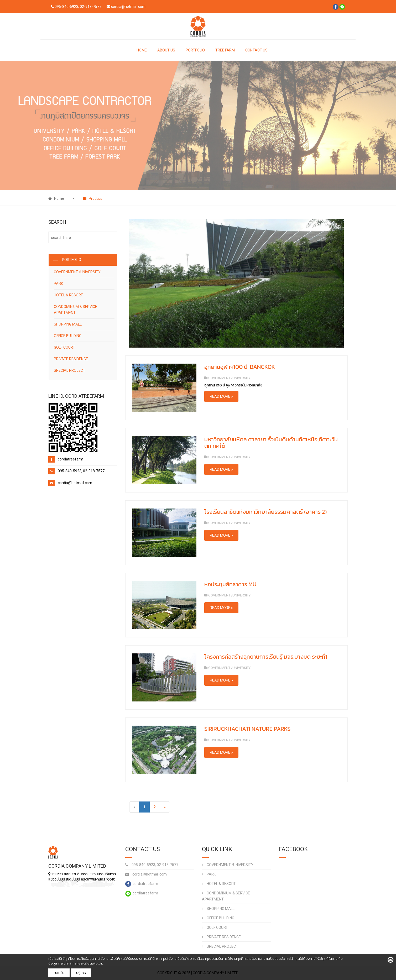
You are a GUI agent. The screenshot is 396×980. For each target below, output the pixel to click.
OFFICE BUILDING (68, 336)
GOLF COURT (64, 347)
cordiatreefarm (142, 884)
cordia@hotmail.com (146, 874)
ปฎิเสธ (81, 973)
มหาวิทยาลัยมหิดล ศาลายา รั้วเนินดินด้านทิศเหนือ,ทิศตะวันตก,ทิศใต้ (271, 443)
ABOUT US (166, 50)
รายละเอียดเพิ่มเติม (89, 963)
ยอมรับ (59, 973)
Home (56, 198)
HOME (142, 50)
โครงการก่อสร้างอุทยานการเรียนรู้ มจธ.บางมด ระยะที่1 (266, 657)
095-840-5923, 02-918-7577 (152, 865)
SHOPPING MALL (68, 324)
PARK (58, 284)
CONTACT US (256, 50)
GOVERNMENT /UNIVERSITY (77, 272)
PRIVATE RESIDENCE (71, 359)
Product (92, 198)
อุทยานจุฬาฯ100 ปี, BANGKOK (240, 367)
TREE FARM (225, 50)
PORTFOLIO (195, 50)
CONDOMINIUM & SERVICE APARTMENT (75, 310)
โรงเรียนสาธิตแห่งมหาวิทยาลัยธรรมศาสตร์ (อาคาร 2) (265, 512)
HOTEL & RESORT (68, 295)
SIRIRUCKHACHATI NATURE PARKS (247, 729)
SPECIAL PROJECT (70, 370)
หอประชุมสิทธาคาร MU (230, 584)
